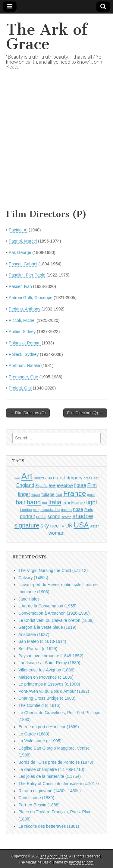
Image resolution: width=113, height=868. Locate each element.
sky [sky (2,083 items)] (45, 526)
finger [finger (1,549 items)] (24, 494)
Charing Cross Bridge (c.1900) (47, 698)
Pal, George (20, 252)
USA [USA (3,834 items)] (81, 525)
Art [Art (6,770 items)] (27, 476)
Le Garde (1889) (34, 734)
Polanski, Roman (25, 343)
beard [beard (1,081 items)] (39, 478)
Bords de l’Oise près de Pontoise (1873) (56, 762)
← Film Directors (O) (28, 413)
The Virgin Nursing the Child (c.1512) (53, 570)
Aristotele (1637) (34, 634)
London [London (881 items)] (26, 510)
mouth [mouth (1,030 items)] (66, 510)
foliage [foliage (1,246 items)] (48, 494)
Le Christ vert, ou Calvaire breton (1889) (56, 620)
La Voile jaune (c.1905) (40, 741)
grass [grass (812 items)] (91, 495)
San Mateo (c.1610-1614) (42, 641)
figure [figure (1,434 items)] (80, 485)
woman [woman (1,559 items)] (56, 533)
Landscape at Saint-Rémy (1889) (49, 663)
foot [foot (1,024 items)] (59, 495)
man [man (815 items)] (36, 510)
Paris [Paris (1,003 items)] (89, 510)
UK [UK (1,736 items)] (69, 526)
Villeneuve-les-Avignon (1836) (46, 670)
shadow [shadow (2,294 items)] (83, 516)
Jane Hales (29, 599)
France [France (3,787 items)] (75, 493)
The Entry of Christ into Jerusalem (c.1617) (59, 784)
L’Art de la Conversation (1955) (47, 606)
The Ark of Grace (47, 37)
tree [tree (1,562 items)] (55, 526)
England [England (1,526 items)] (25, 485)
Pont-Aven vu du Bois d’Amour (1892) (54, 691)
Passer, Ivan (20, 286)
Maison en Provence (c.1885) (46, 677)
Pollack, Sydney (24, 354)
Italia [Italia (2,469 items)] (55, 502)
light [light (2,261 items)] (92, 502)
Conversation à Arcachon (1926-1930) (54, 613)
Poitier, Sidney (22, 332)
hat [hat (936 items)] (44, 503)
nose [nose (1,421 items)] (78, 509)
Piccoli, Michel (22, 320)
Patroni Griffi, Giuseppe (31, 298)
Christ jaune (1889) (36, 798)
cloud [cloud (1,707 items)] (59, 478)
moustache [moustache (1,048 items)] (50, 510)
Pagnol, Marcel (23, 241)
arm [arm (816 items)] (17, 478)
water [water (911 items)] (94, 526)
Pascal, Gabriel (23, 264)
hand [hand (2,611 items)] (34, 502)
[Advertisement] (56, 147)
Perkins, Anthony (25, 309)
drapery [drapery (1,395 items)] (74, 478)
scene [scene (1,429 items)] (54, 517)
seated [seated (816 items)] (66, 517)
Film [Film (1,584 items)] (92, 485)
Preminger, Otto (24, 377)
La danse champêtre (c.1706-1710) (51, 769)
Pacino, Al (18, 230)
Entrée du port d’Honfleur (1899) (49, 727)
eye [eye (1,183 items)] (52, 485)
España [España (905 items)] (41, 486)
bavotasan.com (81, 862)
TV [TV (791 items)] (62, 526)
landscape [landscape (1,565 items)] (74, 503)
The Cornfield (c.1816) (39, 705)
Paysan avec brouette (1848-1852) (51, 656)
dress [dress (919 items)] (88, 478)
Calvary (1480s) (33, 578)
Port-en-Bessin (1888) (39, 805)
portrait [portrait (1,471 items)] (27, 516)
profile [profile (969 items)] (41, 517)
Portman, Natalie (24, 365)
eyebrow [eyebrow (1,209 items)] (65, 485)
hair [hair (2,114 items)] (21, 502)
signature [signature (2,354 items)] (27, 525)
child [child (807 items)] (48, 478)
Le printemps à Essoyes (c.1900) (49, 684)
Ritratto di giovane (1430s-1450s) (50, 791)
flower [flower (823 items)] (36, 495)
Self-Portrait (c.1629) (38, 649)
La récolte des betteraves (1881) (49, 826)
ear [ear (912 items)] (96, 478)
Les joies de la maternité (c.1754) (50, 776)
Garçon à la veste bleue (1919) (47, 627)
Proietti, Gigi (20, 388)
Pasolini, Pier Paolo (27, 275)
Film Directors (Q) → (85, 413)
